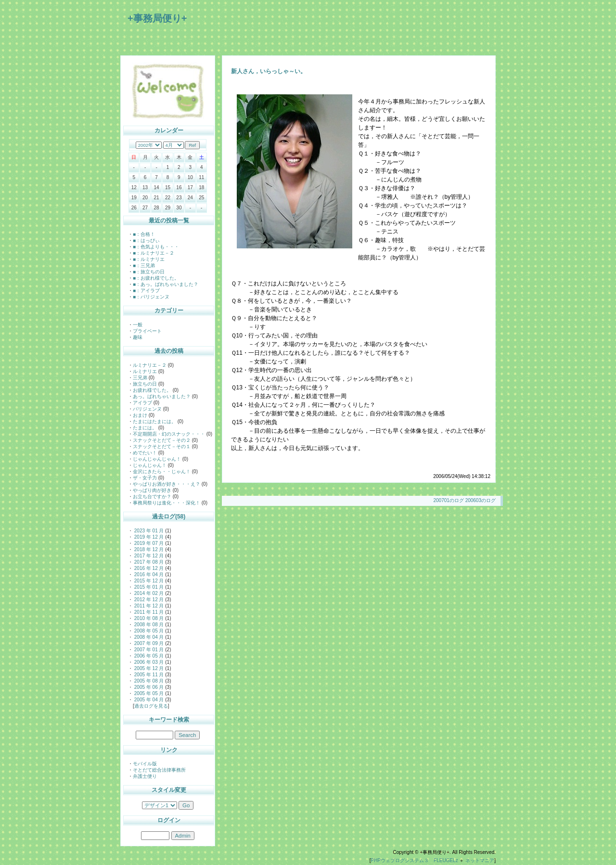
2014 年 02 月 (148, 593)
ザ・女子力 (145, 478)
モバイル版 (145, 764)
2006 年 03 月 (148, 662)
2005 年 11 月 (148, 675)
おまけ (140, 415)
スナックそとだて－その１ (162, 446)
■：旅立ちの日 (149, 272)
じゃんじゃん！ (150, 465)
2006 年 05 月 (148, 656)
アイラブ (142, 403)
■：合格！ (144, 234)
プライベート (147, 331)
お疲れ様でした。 (152, 390)
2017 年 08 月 (148, 562)
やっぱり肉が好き (152, 490)
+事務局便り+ (157, 18)
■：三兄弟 (144, 265)
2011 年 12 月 (148, 606)
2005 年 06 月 (148, 687)
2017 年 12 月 (148, 556)
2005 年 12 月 (148, 668)
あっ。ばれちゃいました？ (162, 396)
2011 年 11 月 (148, 612)
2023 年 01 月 (148, 531)
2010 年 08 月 (148, 618)
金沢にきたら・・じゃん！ (162, 471)
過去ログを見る (151, 706)
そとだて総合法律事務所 (159, 770)
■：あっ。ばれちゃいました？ (166, 284)
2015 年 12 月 (148, 581)
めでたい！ (145, 453)
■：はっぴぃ (146, 240)
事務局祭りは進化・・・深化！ (167, 503)
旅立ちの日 (145, 384)
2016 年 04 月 (148, 575)
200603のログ (481, 500)
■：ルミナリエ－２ (154, 253)
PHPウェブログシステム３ (400, 860)
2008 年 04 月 (148, 637)
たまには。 (145, 428)
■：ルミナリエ (149, 259)
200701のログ (448, 500)
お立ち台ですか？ (152, 497)
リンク (169, 750)
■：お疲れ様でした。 (156, 278)
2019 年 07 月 (148, 543)
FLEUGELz (446, 860)
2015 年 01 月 (148, 587)
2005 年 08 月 (148, 681)
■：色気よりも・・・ (156, 247)
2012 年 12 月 (148, 600)
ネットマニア (480, 860)
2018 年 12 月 (148, 549)
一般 (138, 325)
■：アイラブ (146, 290)
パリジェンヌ (147, 409)
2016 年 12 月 (148, 568)
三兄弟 (140, 378)
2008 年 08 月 (148, 625)
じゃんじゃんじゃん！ (157, 459)
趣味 (138, 337)
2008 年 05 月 (148, 631)
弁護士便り (145, 776)
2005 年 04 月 (148, 700)
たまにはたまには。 (154, 421)
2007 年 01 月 (148, 650)
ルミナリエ (145, 371)
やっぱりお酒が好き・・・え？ (167, 484)
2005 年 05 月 (148, 693)
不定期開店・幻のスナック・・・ (169, 434)
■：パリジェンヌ (151, 297)
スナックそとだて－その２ (162, 440)
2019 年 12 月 (148, 537)
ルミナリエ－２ (150, 365)
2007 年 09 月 (148, 643)
